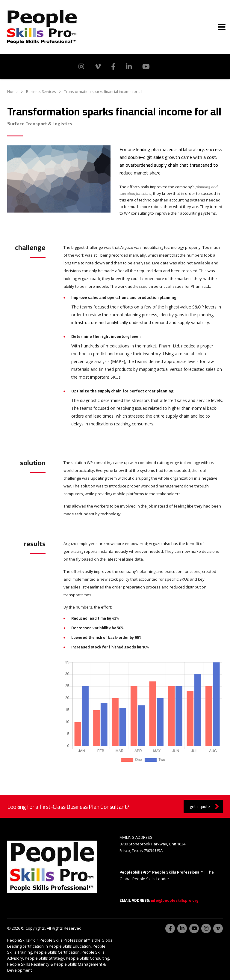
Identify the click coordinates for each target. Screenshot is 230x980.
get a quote (204, 806)
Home (12, 92)
